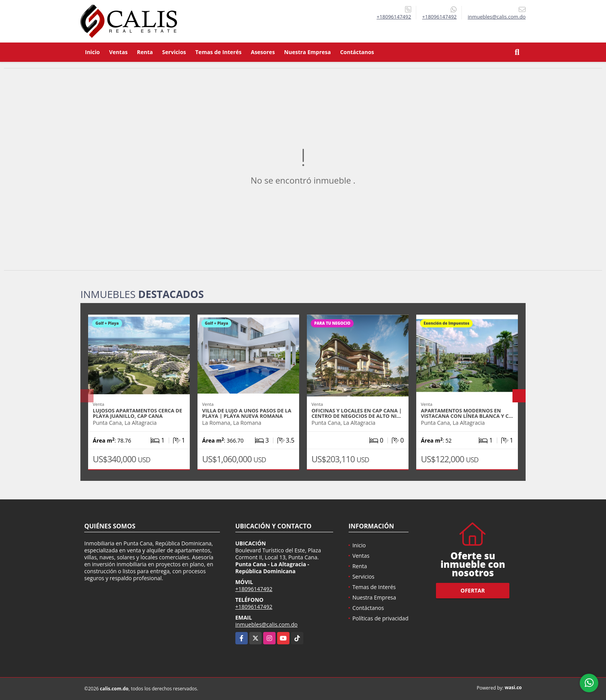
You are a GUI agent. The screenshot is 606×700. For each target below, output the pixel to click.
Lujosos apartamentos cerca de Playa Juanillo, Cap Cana (137, 413)
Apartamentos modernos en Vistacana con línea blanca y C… (467, 413)
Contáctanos (357, 52)
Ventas (118, 52)
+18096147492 (394, 17)
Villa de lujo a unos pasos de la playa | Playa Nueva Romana (247, 413)
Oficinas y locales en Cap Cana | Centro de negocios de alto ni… (357, 413)
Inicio (92, 52)
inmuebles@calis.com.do (266, 624)
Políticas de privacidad (380, 618)
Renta (145, 52)
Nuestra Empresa (307, 52)
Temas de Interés (218, 52)
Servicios (174, 52)
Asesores (263, 52)
